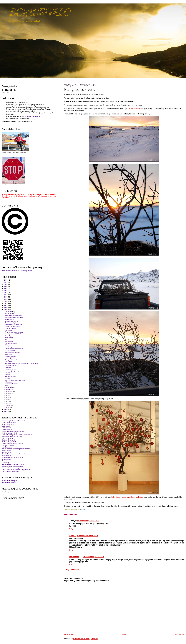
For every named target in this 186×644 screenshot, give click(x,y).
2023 (6, 284)
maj (7, 399)
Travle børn (9, 354)
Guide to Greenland (8, 440)
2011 (6, 305)
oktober (8, 389)
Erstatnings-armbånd (11, 321)
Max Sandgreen (7, 447)
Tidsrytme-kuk (9, 319)
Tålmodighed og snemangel (13, 315)
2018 (6, 291)
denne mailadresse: (34, 116)
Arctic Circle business (9, 423)
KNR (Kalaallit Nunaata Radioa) (12, 443)
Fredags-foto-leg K (11, 376)
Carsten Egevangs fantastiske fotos (13, 431)
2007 (6, 411)
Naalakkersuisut (7, 456)
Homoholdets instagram (10, 481)
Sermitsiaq (5, 463)
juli (7, 395)
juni (7, 397)
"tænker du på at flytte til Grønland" (13, 421)
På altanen (8, 382)
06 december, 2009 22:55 (88, 521)
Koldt (7, 386)
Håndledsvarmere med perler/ (14, 349)
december (9, 312)
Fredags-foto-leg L (11, 356)
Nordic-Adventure (7, 452)
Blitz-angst (8, 345)
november (9, 387)
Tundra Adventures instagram (11, 468)
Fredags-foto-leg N (11, 323)
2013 (6, 301)
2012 (6, 303)
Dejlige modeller (10, 350)
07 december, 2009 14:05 (87, 536)
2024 (6, 282)
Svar (71, 529)
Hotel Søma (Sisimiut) (9, 442)
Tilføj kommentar (72, 570)
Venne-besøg (9, 341)
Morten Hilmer (6, 450)
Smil (6, 339)
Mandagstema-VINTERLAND (14, 317)
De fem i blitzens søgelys (13, 326)
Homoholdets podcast (9, 482)
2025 (6, 280)
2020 (6, 286)
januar (8, 407)
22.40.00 (82, 509)
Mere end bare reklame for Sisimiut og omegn (17, 271)
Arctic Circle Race (8, 424)
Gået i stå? (8, 378)
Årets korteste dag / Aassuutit (14, 332)
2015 (6, 297)
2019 (6, 289)
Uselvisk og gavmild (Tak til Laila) (15, 380)
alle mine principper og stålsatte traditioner (128, 497)
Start (124, 634)
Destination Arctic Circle (10, 433)
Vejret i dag (8, 347)
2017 (6, 293)
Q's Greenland (6, 459)
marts (8, 403)
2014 (6, 299)
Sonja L (73, 536)
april (7, 401)
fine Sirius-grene (134, 109)
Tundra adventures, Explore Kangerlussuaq (16, 470)
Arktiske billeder (7, 430)
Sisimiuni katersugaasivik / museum (13, 464)
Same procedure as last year (14, 325)
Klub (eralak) (9, 330)
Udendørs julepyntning (12, 371)
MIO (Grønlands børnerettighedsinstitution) (16, 449)
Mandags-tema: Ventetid (12, 352)
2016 (6, 295)
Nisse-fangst (9, 338)
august (8, 394)
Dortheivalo (74, 557)
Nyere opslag (69, 634)
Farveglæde (9, 362)
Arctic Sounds (6, 428)
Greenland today (7, 438)
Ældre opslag (179, 634)
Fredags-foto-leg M (11, 343)
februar (8, 405)
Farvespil (8, 367)
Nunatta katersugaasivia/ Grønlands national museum (19, 454)
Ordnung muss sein (11, 328)
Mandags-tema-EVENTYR (13, 334)
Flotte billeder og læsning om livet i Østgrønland (17, 435)
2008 (6, 409)
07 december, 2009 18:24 (94, 557)
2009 (6, 310)
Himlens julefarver (11, 358)
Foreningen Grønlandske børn (12, 437)
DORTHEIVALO (39, 12)
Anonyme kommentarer (12, 360)
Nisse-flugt (8, 336)
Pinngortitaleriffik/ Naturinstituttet (12, 457)
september (9, 392)
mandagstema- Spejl (11, 365)
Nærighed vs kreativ (80, 89)
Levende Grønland (8, 445)
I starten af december (12, 384)
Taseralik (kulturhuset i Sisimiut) (12, 466)
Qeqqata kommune (8, 461)
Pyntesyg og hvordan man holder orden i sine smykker (21, 363)
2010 (6, 308)
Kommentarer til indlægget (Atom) (86, 639)
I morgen (8, 375)
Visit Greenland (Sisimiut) (10, 471)
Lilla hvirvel (8, 373)
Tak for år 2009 (10, 314)
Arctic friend (6, 426)
